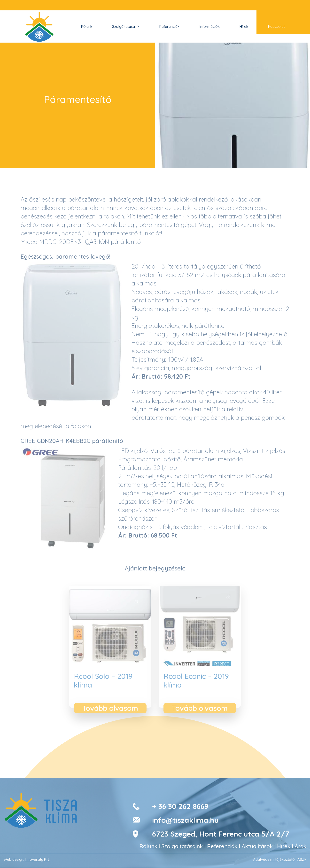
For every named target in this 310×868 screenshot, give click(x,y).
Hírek (244, 26)
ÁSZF (302, 859)
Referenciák (169, 26)
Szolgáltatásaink (126, 26)
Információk (210, 26)
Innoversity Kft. (37, 859)
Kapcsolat (276, 26)
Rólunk (87, 26)
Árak (301, 846)
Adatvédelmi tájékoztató (274, 859)
